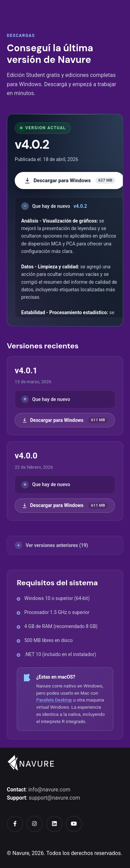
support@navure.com (54, 798)
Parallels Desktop (54, 700)
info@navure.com (49, 790)
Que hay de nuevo (60, 206)
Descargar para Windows (70, 181)
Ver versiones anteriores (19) (57, 545)
